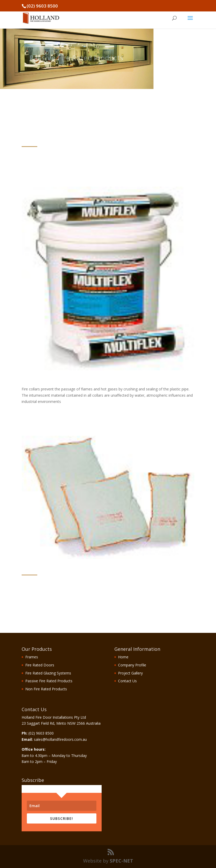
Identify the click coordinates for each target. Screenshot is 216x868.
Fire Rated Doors (40, 665)
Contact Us (127, 681)
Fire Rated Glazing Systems (48, 673)
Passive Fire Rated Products (49, 681)
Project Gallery (130, 673)
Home (123, 657)
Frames (32, 657)
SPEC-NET (121, 861)
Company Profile (132, 665)
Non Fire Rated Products (46, 689)
